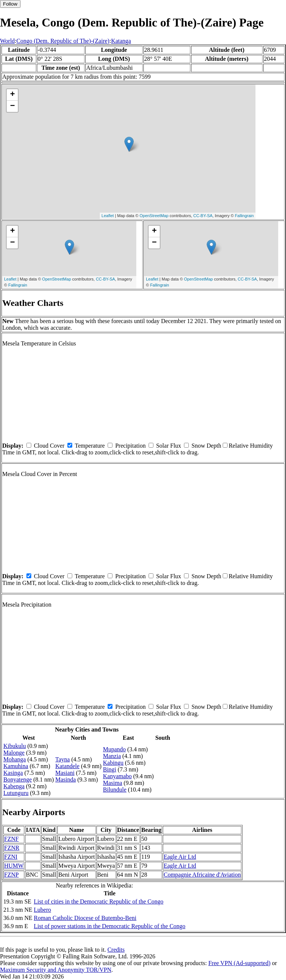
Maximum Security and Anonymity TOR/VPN (56, 970)
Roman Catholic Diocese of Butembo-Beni (85, 918)
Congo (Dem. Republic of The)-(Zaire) (63, 41)
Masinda (66, 779)
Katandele (68, 766)
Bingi (110, 769)
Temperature (90, 446)
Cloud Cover (49, 446)
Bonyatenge (18, 779)
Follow (10, 4)
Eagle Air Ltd (180, 857)
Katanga (121, 41)
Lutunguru (16, 793)
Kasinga (13, 773)
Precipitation (130, 446)
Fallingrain (244, 216)
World (7, 41)
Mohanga (15, 759)
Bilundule (115, 790)
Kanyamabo (117, 776)
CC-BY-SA (203, 216)
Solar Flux (169, 446)
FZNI (11, 857)
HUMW (14, 866)
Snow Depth (206, 446)
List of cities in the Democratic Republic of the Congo (99, 901)
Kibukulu (15, 746)
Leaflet (108, 216)
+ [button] (12, 95)
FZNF (11, 839)
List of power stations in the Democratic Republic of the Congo (110, 926)
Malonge (14, 753)
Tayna (63, 759)
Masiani (65, 773)
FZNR (12, 848)
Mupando (115, 749)
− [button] (12, 106)
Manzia (112, 756)
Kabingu (113, 763)
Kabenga (14, 786)
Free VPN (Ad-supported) (239, 963)
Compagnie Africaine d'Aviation (202, 875)
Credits (116, 950)
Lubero (42, 910)
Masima (113, 783)
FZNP (11, 875)
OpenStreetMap (154, 216)
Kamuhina (16, 766)
